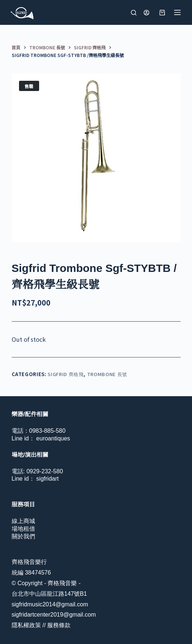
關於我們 (23, 536)
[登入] (146, 13)
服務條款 (59, 625)
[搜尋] (134, 13)
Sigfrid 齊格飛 (65, 374)
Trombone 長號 (107, 374)
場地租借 (23, 529)
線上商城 (23, 521)
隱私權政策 (26, 625)
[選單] (177, 12)
